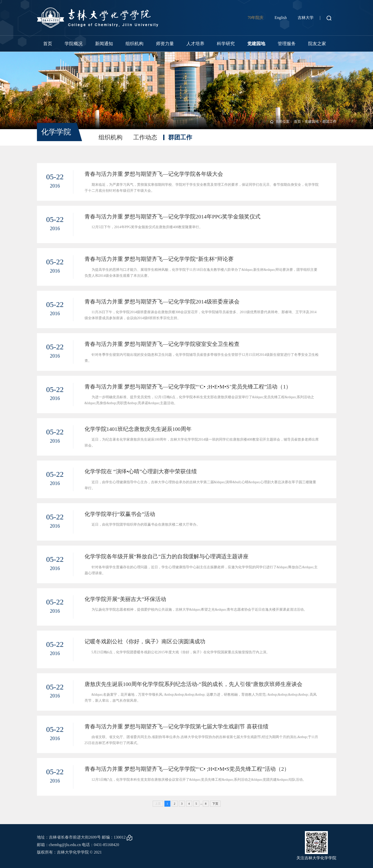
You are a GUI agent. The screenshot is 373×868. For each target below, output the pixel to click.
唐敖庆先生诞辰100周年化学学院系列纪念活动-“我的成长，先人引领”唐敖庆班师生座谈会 (194, 684)
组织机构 (134, 44)
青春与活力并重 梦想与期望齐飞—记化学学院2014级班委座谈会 (162, 302)
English (281, 18)
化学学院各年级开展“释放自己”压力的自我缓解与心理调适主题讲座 (167, 556)
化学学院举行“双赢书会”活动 (120, 514)
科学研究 (226, 44)
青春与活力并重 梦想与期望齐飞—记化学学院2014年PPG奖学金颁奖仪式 (173, 217)
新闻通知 (104, 44)
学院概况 (74, 44)
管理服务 (287, 44)
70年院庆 (255, 18)
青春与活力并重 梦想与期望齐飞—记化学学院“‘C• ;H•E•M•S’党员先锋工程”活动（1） (188, 387)
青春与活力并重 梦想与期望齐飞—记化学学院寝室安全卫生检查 (162, 344)
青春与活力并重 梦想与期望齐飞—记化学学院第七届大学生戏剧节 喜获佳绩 (177, 726)
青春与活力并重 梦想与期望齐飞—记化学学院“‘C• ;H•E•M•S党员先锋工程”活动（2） (187, 769)
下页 (215, 804)
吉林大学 (306, 18)
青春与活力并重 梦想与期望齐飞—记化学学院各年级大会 (154, 174)
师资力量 (165, 44)
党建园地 (256, 44)
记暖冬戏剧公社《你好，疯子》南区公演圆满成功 (145, 641)
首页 (48, 44)
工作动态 (145, 137)
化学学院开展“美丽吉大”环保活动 (125, 599)
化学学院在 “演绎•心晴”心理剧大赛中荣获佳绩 (141, 471)
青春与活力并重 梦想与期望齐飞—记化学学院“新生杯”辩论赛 (159, 259)
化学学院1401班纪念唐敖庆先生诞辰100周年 (138, 429)
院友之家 (317, 44)
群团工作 (329, 122)
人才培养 (195, 44)
